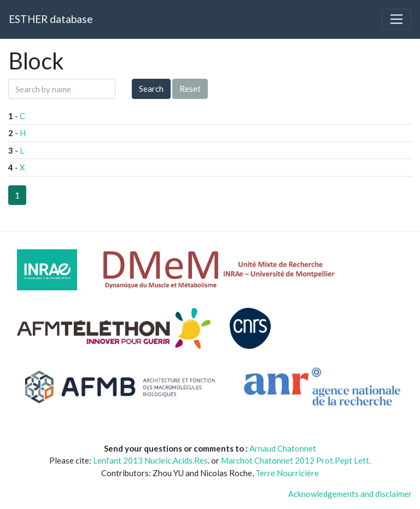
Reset (190, 89)
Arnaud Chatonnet (283, 448)
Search (151, 89)
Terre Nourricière (287, 473)
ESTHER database (51, 19)
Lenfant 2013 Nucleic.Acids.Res (150, 460)
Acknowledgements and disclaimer (350, 494)
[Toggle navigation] (396, 19)
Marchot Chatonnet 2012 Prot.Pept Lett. (296, 460)
